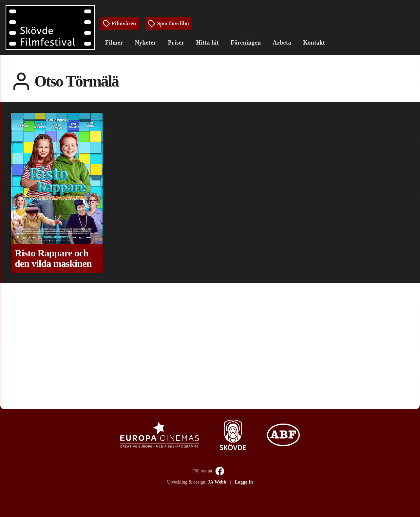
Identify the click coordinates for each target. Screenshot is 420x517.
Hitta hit (207, 43)
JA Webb (217, 482)
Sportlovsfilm (168, 24)
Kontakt (314, 43)
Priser (176, 43)
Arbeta (282, 43)
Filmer (114, 43)
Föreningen (246, 43)
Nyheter (146, 43)
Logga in (244, 482)
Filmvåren (119, 24)
